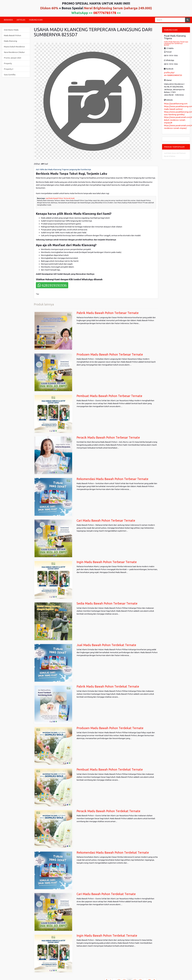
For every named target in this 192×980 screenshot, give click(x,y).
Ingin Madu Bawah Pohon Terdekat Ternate (107, 936)
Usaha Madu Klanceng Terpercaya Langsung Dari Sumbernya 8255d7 (176, 43)
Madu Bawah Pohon (12, 35)
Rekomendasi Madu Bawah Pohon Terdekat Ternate (113, 853)
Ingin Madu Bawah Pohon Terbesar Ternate (107, 562)
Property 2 (9, 69)
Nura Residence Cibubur (14, 52)
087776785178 (105, 13)
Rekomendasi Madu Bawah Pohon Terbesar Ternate (112, 479)
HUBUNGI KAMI (36, 20)
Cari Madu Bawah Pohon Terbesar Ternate (106, 521)
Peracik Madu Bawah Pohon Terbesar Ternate (108, 437)
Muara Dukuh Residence (14, 47)
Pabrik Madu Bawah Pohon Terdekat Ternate (108, 686)
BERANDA (8, 20)
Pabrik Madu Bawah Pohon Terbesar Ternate (108, 313)
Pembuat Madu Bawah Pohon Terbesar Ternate (109, 396)
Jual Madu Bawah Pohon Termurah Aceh (60, 198)
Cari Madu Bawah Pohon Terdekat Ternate (106, 894)
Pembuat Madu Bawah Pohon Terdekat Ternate (110, 769)
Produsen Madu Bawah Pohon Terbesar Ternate (110, 354)
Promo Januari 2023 (13, 58)
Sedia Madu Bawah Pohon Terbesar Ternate (107, 603)
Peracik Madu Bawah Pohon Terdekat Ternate (108, 811)
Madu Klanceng (10, 41)
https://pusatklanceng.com (176, 104)
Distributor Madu (11, 30)
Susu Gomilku (10, 75)
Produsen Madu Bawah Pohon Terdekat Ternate (110, 728)
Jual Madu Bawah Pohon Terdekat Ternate (106, 645)
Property (8, 63)
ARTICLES (21, 20)
